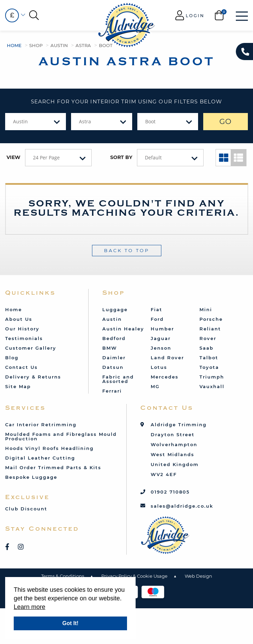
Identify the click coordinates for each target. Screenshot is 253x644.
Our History (22, 329)
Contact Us (21, 367)
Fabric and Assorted (118, 379)
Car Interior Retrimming (41, 425)
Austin (59, 45)
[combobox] (12, 15)
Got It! (70, 623)
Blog (12, 358)
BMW (110, 348)
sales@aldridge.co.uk (182, 506)
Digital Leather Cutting (40, 458)
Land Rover (167, 358)
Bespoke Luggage (31, 477)
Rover (208, 338)
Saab (206, 348)
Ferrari (112, 391)
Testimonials (24, 338)
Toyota (209, 367)
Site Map (18, 386)
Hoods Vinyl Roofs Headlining (49, 448)
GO (226, 121)
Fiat (157, 309)
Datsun (113, 367)
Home (14, 45)
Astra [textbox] (85, 121)
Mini (206, 309)
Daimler (114, 358)
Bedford (114, 338)
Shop (36, 45)
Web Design (198, 576)
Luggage (115, 309)
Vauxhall (212, 386)
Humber (162, 329)
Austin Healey (123, 329)
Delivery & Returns (33, 377)
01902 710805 (170, 492)
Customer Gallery (31, 348)
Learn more (30, 607)
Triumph (212, 377)
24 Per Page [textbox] (46, 157)
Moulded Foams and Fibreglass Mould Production (61, 436)
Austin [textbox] (20, 121)
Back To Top (127, 250)
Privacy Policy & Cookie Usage (134, 576)
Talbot (209, 358)
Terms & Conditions (63, 576)
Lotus (159, 367)
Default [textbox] (153, 157)
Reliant (210, 329)
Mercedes (165, 377)
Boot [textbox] (150, 121)
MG (155, 386)
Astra (83, 45)
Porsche (211, 319)
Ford (157, 319)
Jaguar (161, 338)
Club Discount (26, 509)
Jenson (161, 348)
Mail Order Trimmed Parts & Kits (53, 467)
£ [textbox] (12, 15)
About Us (19, 319)
